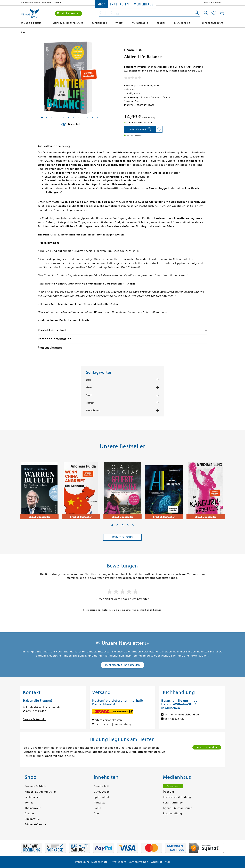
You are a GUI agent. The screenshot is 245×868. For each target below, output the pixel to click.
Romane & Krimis (31, 23)
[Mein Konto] (206, 13)
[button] (112, 525)
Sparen (89, 395)
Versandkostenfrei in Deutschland (42, 2)
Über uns (169, 792)
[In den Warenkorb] (140, 129)
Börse (88, 380)
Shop (101, 4)
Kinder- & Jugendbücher (68, 23)
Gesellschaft (102, 786)
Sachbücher (99, 23)
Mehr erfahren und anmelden (122, 665)
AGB (167, 862)
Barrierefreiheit (138, 862)
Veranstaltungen (174, 803)
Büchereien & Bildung (177, 797)
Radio (97, 808)
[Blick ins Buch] (71, 124)
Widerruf (156, 862)
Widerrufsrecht (102, 724)
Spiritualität (101, 797)
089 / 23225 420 (174, 719)
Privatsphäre (118, 862)
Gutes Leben (102, 792)
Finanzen (90, 403)
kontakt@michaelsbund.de (43, 707)
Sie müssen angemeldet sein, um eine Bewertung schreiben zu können (122, 610)
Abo (96, 814)
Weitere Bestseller (122, 537)
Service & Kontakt (214, 2)
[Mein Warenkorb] (222, 13)
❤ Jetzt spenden (68, 13)
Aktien (89, 388)
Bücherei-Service (212, 23)
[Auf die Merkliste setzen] (159, 129)
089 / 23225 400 (36, 711)
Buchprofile (182, 23)
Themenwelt (140, 23)
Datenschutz (99, 862)
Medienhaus (144, 4)
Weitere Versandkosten (107, 720)
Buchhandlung (173, 814)
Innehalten (120, 4)
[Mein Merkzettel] (214, 13)
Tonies (120, 23)
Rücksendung (122, 724)
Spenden (173, 786)
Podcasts (99, 803)
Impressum (82, 862)
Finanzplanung (93, 411)
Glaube (161, 23)
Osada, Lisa (133, 50)
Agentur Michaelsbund (178, 808)
